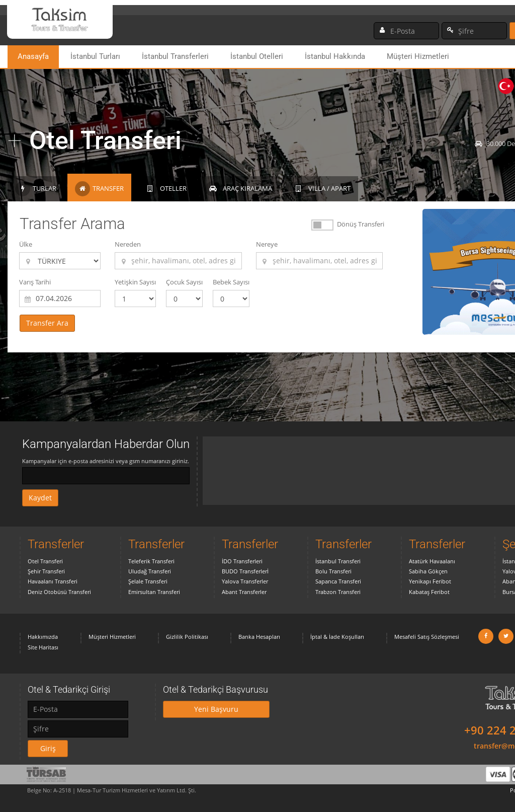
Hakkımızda (43, 637)
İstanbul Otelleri (257, 56)
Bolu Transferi (333, 571)
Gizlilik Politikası (187, 637)
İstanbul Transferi (338, 561)
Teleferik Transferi (151, 561)
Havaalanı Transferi (53, 581)
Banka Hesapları (259, 637)
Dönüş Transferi (361, 224)
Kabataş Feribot (429, 592)
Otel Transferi (45, 561)
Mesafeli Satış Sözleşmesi (427, 637)
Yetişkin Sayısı (135, 282)
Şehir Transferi (46, 571)
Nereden (128, 244)
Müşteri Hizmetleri (418, 56)
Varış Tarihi (35, 282)
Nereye (267, 244)
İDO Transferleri (242, 561)
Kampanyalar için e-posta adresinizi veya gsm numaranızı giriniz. (106, 461)
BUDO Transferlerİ (245, 571)
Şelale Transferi (148, 581)
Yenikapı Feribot (430, 581)
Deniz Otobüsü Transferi (59, 592)
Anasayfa (33, 56)
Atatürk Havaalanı (432, 561)
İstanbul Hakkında (335, 56)
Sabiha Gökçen (428, 571)
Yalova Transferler (245, 581)
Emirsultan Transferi (154, 592)
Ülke (26, 244)
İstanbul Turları (95, 56)
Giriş (48, 748)
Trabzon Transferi (338, 592)
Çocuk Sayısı (184, 282)
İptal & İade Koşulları (337, 637)
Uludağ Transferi (150, 571)
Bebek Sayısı (231, 282)
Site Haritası (43, 647)
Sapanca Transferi (338, 581)
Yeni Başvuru (216, 709)
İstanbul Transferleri (175, 56)
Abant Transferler (244, 592)
